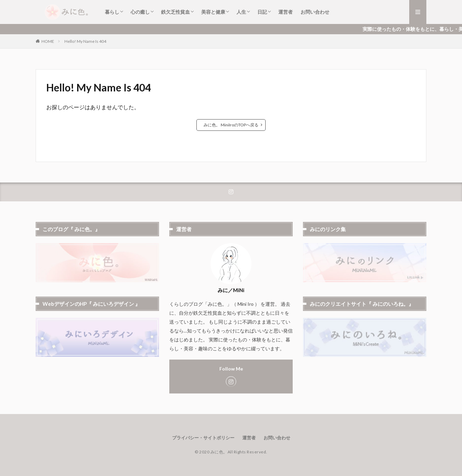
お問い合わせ (315, 12)
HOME (48, 41)
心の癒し (140, 12)
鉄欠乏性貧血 (175, 12)
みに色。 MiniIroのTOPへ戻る (231, 125)
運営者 (285, 12)
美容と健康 (213, 12)
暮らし (112, 12)
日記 (262, 12)
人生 (241, 12)
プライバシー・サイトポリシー (203, 438)
